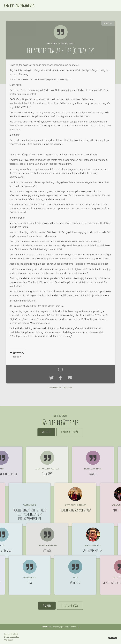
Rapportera (68, 388)
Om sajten (9, 640)
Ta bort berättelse (54, 388)
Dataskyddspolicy (12, 637)
